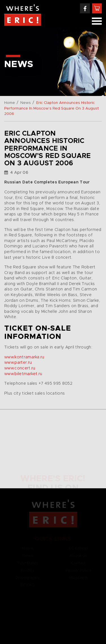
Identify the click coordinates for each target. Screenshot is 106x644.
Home (10, 103)
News (26, 103)
